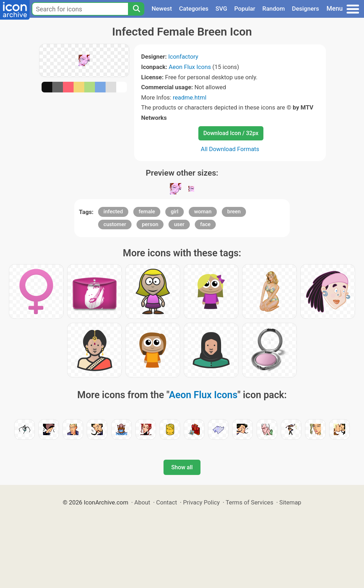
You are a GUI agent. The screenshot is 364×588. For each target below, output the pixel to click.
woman (203, 212)
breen (234, 212)
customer (115, 224)
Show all (182, 467)
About (142, 502)
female (147, 212)
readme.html (190, 97)
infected (113, 212)
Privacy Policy (201, 502)
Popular (245, 9)
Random (274, 9)
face (205, 224)
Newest (162, 9)
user (179, 224)
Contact (167, 502)
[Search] (136, 9)
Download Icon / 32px (231, 133)
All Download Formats (230, 149)
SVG (221, 9)
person (150, 224)
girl (174, 212)
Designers (305, 9)
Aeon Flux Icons (190, 67)
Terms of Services (250, 502)
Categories (194, 9)
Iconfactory (183, 57)
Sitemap (290, 502)
